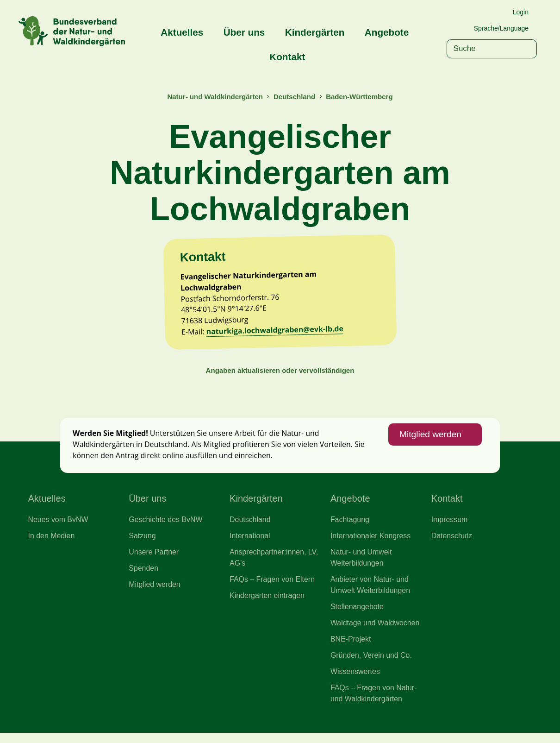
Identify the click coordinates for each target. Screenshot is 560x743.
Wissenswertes (356, 681)
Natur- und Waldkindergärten (214, 97)
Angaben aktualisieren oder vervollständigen (280, 375)
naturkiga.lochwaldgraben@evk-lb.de (277, 334)
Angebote (387, 32)
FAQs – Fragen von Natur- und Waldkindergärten (374, 703)
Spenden (144, 576)
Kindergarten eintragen (268, 604)
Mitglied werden (429, 441)
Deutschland (295, 97)
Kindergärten (315, 32)
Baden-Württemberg (360, 97)
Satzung (142, 543)
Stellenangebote (358, 615)
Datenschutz (452, 543)
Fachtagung (350, 527)
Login (521, 12)
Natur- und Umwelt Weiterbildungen (362, 565)
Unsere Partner (154, 560)
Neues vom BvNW (59, 527)
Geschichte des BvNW (166, 527)
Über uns (244, 32)
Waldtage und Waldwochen (376, 632)
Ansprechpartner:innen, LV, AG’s (274, 565)
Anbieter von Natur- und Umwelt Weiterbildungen (371, 593)
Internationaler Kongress (371, 543)
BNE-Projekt (351, 648)
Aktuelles (182, 32)
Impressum (450, 527)
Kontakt (287, 57)
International (250, 543)
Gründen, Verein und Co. (372, 665)
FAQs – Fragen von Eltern (273, 587)
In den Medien (52, 543)
